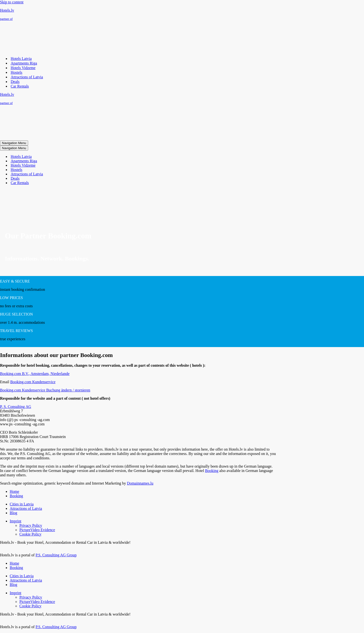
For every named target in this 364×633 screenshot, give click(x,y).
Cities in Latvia (22, 504)
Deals (15, 82)
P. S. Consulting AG (16, 407)
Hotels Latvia (21, 59)
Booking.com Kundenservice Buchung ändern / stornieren (45, 390)
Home (14, 491)
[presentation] (36, 207)
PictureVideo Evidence (37, 530)
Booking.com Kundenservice (33, 382)
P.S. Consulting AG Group (56, 555)
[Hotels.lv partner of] (182, 15)
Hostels (16, 72)
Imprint (16, 521)
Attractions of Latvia (27, 77)
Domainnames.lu (140, 483)
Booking (212, 471)
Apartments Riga (24, 63)
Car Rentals (20, 86)
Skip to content (12, 2)
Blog (13, 513)
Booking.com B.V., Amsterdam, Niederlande (35, 374)
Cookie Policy (30, 534)
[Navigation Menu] (14, 143)
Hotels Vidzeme (23, 68)
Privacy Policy (31, 525)
